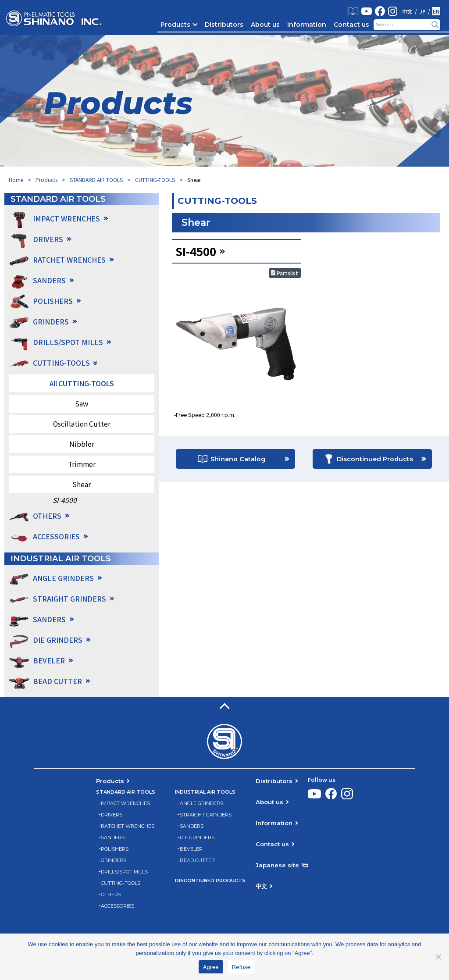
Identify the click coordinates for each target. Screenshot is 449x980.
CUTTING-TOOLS (155, 180)
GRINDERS (114, 861)
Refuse (241, 967)
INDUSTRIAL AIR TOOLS (205, 792)
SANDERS (113, 838)
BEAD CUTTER (197, 861)
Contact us (351, 25)
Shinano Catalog (238, 460)
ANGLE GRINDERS (201, 804)
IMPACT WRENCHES (125, 804)
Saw (82, 403)
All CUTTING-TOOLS (82, 383)
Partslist (287, 273)
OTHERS (111, 895)
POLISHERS (115, 849)
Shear (82, 484)
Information (307, 25)
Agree (211, 967)
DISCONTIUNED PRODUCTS (210, 881)
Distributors (224, 25)
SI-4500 (65, 500)
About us (265, 25)
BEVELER (191, 849)
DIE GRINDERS (197, 838)
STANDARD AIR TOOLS (96, 180)
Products (175, 25)
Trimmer (82, 464)
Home (16, 180)
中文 (407, 11)
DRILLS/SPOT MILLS (124, 872)
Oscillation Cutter (82, 424)
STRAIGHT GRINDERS (206, 815)
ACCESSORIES (56, 536)
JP (422, 11)
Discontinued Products (375, 460)
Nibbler (82, 444)
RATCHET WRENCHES (128, 826)
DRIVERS (112, 815)
